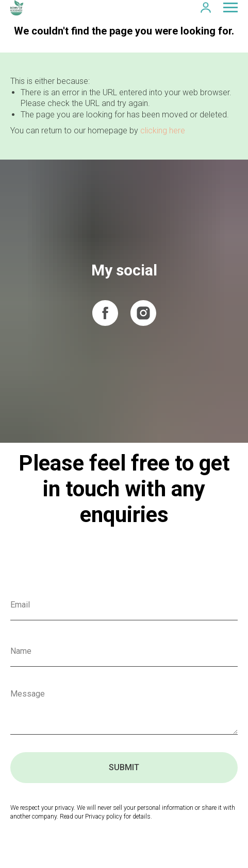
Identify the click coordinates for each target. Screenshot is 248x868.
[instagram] (143, 313)
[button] (206, 7)
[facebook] (105, 313)
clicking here (163, 131)
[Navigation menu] (230, 8)
